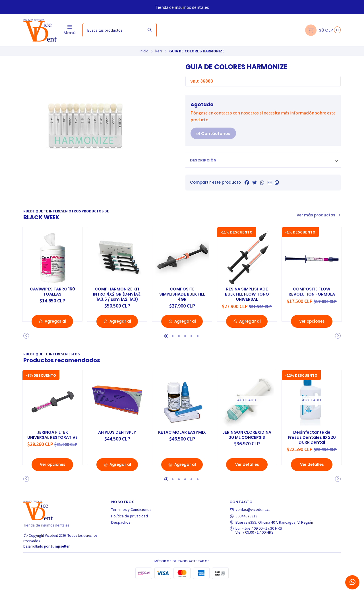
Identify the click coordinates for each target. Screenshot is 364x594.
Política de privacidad (130, 525)
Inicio (144, 51)
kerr (159, 51)
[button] (277, 183)
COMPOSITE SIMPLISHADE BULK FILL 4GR (182, 293)
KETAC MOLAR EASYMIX (182, 438)
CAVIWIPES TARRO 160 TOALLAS (52, 290)
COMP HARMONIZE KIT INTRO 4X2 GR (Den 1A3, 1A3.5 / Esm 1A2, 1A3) (117, 296)
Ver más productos (319, 215)
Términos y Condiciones (131, 519)
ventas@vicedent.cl (250, 519)
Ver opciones (312, 326)
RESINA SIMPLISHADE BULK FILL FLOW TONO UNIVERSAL (247, 293)
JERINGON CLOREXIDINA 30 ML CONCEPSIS (247, 441)
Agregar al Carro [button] (52, 328)
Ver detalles (247, 474)
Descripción (203, 160)
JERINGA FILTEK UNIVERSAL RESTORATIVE (52, 441)
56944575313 (244, 525)
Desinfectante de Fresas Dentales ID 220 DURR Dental (312, 441)
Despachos (121, 532)
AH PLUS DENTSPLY (117, 435)
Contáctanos (213, 134)
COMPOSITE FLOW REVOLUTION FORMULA (312, 293)
